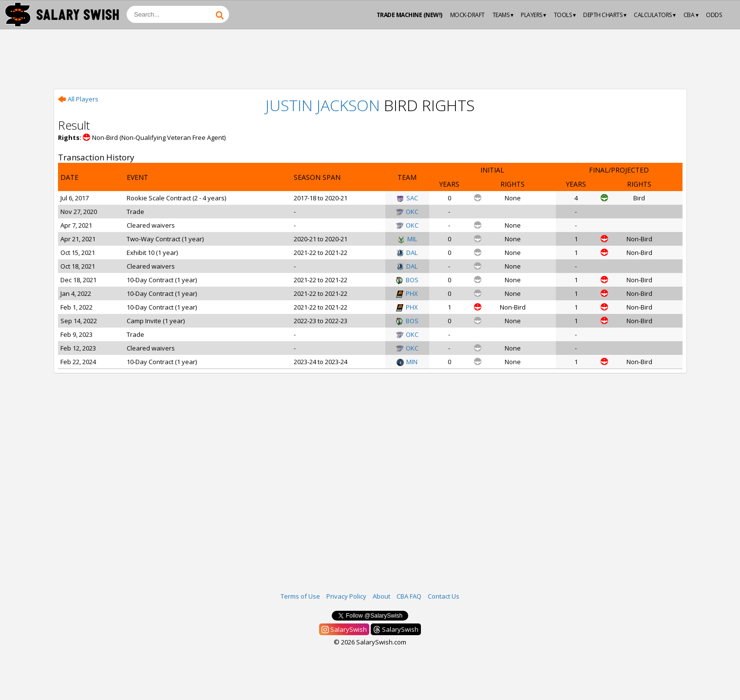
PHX (407, 293)
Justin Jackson (323, 105)
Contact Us (444, 596)
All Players (78, 99)
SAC (407, 198)
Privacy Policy (346, 596)
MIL (407, 239)
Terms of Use (300, 596)
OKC (407, 212)
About (381, 596)
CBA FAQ (409, 596)
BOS (407, 280)
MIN (407, 362)
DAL (407, 253)
